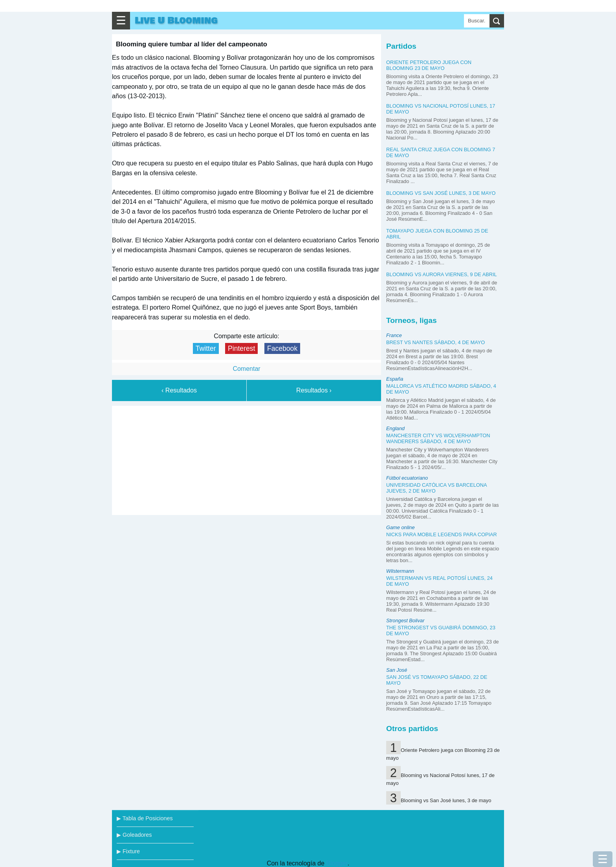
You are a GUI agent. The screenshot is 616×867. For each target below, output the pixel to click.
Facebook (282, 348)
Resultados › (314, 390)
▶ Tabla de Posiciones (145, 818)
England (395, 428)
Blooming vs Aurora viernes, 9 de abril (442, 274)
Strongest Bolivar (405, 620)
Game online (401, 527)
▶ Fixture (128, 851)
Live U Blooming (176, 21)
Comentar (246, 369)
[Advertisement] (247, 459)
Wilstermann (400, 571)
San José (397, 670)
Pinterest (241, 348)
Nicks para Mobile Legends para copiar (442, 534)
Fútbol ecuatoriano (407, 478)
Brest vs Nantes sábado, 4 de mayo (435, 342)
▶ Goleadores (134, 835)
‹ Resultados (179, 390)
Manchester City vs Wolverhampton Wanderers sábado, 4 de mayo (438, 438)
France (394, 335)
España (395, 379)
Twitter (206, 348)
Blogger (337, 863)
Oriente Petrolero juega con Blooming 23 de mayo (429, 65)
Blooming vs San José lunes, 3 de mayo (441, 193)
